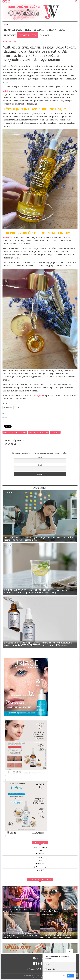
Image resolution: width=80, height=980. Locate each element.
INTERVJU (51, 30)
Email (40, 465)
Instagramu (39, 395)
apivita (7, 432)
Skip (64, 976)
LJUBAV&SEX (10, 35)
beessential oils (20, 432)
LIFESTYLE (39, 30)
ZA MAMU (44, 35)
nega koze (56, 432)
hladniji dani (43, 432)
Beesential (8, 237)
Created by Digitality (40, 975)
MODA (28, 30)
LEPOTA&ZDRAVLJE (13, 30)
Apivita (6, 91)
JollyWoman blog (28, 35)
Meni (7, 25)
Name (40, 457)
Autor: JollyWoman (14, 440)
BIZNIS (62, 30)
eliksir (32, 432)
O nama (31, 966)
